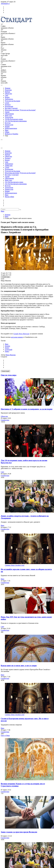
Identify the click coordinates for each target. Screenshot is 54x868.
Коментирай (5, 371)
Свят (7, 95)
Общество (8, 94)
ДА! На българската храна (14, 182)
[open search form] (2, 85)
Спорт (7, 103)
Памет (7, 348)
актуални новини (17, 337)
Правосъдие (9, 125)
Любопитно (9, 99)
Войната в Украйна (12, 134)
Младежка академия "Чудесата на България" (20, 110)
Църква (7, 346)
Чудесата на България (12, 101)
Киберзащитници (11, 128)
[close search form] (2, 148)
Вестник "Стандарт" (12, 175)
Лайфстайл (9, 166)
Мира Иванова (11, 355)
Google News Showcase (21, 334)
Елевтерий (9, 350)
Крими (7, 127)
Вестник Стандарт (11, 108)
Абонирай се (5, 4)
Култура (8, 123)
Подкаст (8, 105)
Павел (7, 351)
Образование (9, 114)
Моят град (8, 116)
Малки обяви (9, 197)
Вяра (7, 130)
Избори (8, 92)
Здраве (7, 112)
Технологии (9, 117)
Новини (8, 88)
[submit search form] (20, 210)
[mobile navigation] (2, 16)
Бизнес (7, 97)
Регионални (9, 106)
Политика (8, 90)
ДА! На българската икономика (16, 121)
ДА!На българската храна (14, 119)
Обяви (7, 132)
